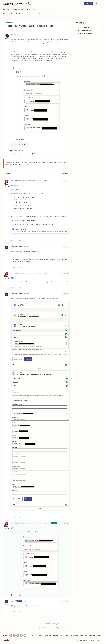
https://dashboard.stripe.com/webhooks (54, 216)
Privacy (98, 640)
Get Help (7, 9)
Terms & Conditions (45, 628)
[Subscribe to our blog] (18, 635)
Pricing (35, 635)
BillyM (13, 35)
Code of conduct (83, 28)
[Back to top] (100, 625)
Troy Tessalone (15, 181)
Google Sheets (24, 145)
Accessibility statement (58, 628)
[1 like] (17, 151)
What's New (33, 9)
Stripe (14, 145)
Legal (92, 640)
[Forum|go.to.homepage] (18, 3)
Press (62, 635)
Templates (84, 635)
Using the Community (85, 31)
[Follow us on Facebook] (11, 635)
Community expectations (86, 34)
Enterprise (74, 635)
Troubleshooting (22, 14)
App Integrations (95, 635)
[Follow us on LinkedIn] (14, 635)
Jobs (67, 635)
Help (40, 635)
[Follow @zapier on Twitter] (21, 635)
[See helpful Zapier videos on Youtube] (25, 635)
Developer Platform (51, 635)
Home (5, 14)
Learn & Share (19, 9)
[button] (89, 3)
